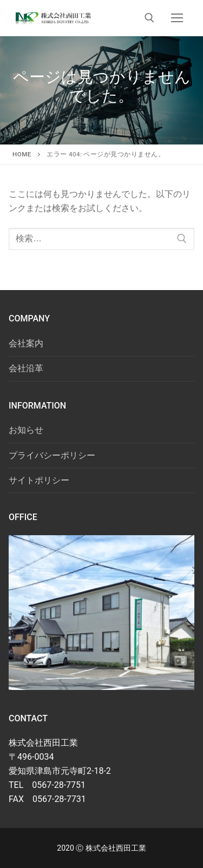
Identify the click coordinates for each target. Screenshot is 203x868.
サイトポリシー (39, 480)
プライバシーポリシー (52, 455)
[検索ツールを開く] (149, 18)
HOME (22, 154)
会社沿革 (26, 368)
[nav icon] (177, 18)
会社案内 (26, 343)
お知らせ (26, 430)
